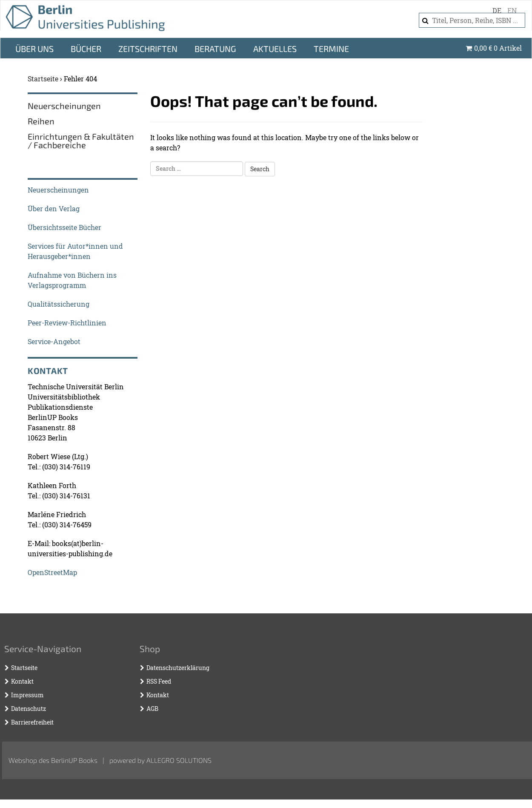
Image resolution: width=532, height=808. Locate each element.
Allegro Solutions (179, 769)
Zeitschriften (148, 57)
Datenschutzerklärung (178, 676)
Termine (331, 57)
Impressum (27, 703)
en (512, 10)
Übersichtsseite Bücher (64, 236)
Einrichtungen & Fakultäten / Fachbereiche (81, 149)
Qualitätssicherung (59, 312)
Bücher (86, 57)
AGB (152, 717)
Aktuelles (275, 57)
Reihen (41, 129)
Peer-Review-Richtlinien (67, 331)
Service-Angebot (54, 350)
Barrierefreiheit (32, 731)
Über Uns (34, 57)
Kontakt (22, 690)
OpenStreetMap (52, 581)
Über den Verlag (54, 217)
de (497, 10)
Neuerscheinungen (64, 114)
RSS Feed (159, 690)
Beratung (215, 57)
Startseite (43, 87)
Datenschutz (29, 717)
